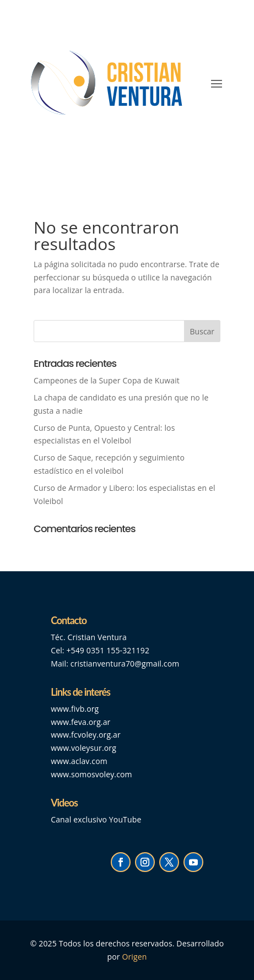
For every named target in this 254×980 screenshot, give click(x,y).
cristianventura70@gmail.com (125, 664)
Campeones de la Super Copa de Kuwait (108, 380)
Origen (134, 957)
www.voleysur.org (83, 748)
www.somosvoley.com (91, 774)
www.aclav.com (79, 761)
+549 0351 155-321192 (108, 650)
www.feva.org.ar (80, 722)
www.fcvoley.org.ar (86, 735)
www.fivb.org (75, 709)
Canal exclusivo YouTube (96, 819)
